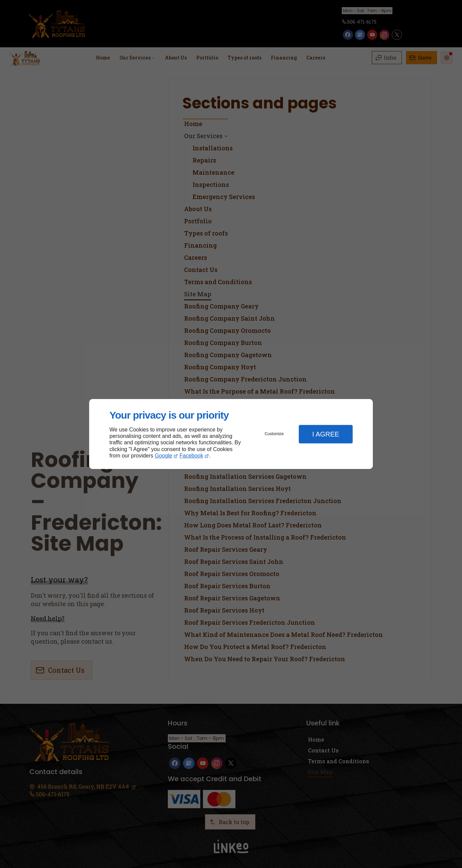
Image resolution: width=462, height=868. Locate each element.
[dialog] (231, 434)
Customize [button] (274, 434)
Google (163, 456)
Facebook (191, 456)
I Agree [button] (326, 434)
